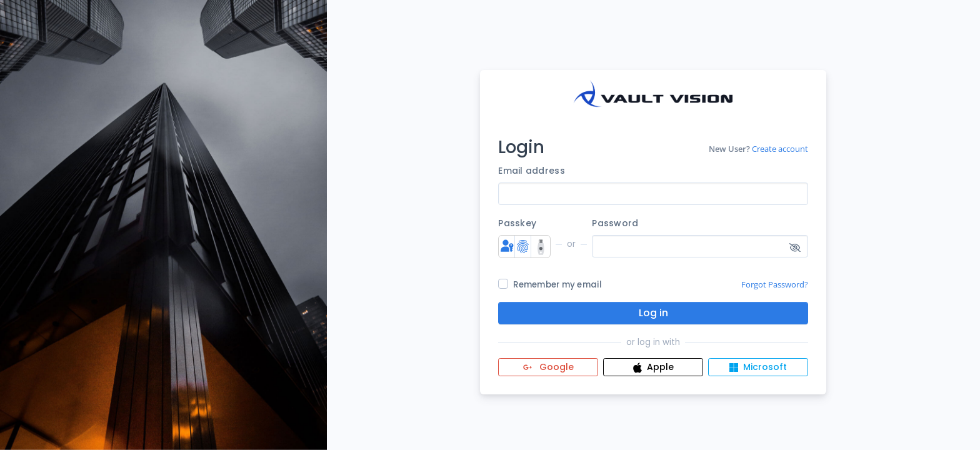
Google (548, 367)
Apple (653, 367)
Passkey (517, 223)
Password (615, 223)
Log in (653, 313)
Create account (780, 149)
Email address (532, 171)
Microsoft (758, 367)
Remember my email (557, 285)
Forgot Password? (775, 284)
